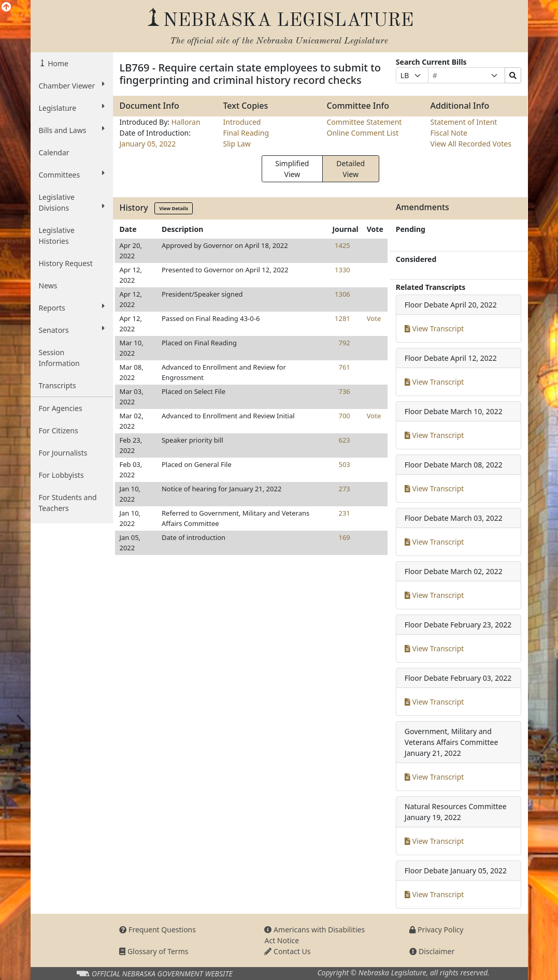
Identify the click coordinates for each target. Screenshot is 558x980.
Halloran (186, 122)
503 (344, 464)
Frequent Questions (158, 930)
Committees (72, 174)
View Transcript (434, 328)
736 (344, 391)
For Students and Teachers (68, 503)
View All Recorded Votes (470, 144)
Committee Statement (364, 122)
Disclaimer (432, 951)
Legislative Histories (57, 236)
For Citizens (59, 430)
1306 (342, 294)
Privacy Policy (436, 930)
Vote (374, 318)
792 (344, 343)
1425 (342, 245)
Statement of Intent (463, 122)
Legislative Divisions (72, 202)
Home (57, 63)
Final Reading (246, 133)
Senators (72, 330)
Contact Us (287, 951)
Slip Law (237, 144)
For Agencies (61, 408)
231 (344, 513)
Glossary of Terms (154, 951)
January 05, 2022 (147, 144)
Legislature (72, 108)
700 (344, 416)
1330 (342, 270)
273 (344, 489)
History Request (66, 263)
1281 (342, 318)
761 (344, 367)
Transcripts (58, 385)
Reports (72, 308)
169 (344, 537)
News (48, 286)
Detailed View (350, 169)
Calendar (54, 152)
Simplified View (292, 169)
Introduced (242, 122)
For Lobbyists (61, 475)
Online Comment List (362, 133)
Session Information (59, 358)
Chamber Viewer (72, 85)
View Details (174, 208)
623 (344, 440)
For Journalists (63, 453)
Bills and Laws (72, 130)
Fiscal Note (448, 133)
